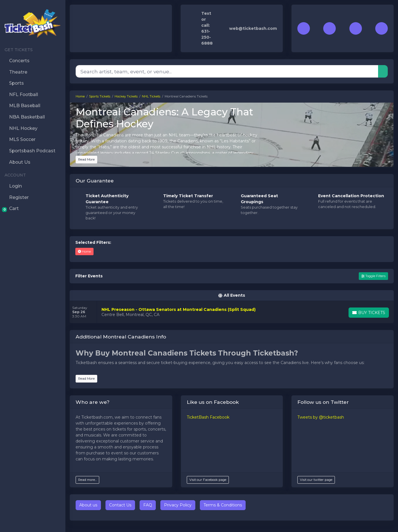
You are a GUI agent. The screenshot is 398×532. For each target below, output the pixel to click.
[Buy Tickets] (369, 313)
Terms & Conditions (223, 505)
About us (88, 505)
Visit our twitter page (316, 480)
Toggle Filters (373, 276)
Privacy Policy (178, 505)
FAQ (148, 505)
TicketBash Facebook (208, 417)
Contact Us (120, 505)
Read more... (87, 480)
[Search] (227, 71)
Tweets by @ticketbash (321, 417)
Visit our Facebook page (208, 480)
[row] (232, 312)
